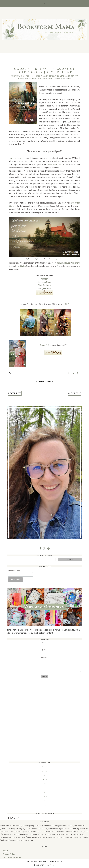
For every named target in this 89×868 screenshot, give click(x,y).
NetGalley (21, 266)
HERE (66, 304)
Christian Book (45, 285)
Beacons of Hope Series (59, 76)
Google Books (45, 288)
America (45, 76)
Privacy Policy (9, 854)
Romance (67, 78)
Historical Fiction (40, 78)
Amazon (45, 279)
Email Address (14, 571)
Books (28, 78)
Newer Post (15, 393)
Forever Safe (45, 345)
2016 (38, 76)
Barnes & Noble (45, 282)
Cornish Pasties (54, 164)
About (5, 850)
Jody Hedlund (55, 78)
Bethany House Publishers (68, 263)
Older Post (74, 393)
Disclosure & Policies (12, 857)
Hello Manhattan (54, 862)
